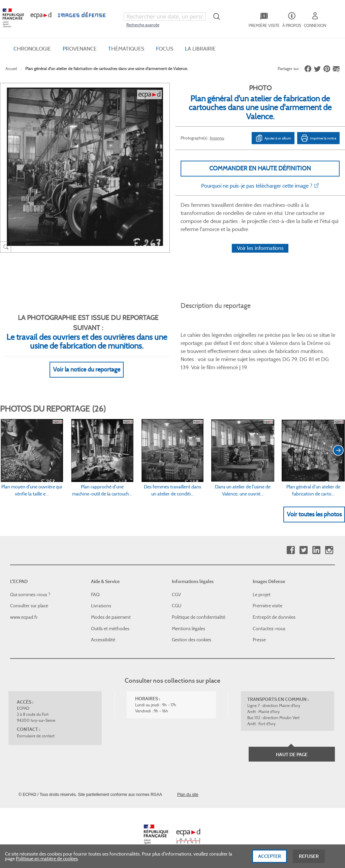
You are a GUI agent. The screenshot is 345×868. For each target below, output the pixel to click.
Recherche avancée (143, 25)
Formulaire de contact (36, 736)
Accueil (11, 69)
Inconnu (217, 138)
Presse (259, 640)
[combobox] (165, 17)
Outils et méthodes (110, 629)
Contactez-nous (269, 629)
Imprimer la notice (318, 138)
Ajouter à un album (273, 138)
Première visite (268, 606)
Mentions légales (189, 629)
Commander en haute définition (260, 168)
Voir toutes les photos (314, 514)
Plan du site (188, 795)
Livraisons (101, 606)
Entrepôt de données (274, 617)
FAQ (95, 594)
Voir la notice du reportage (87, 369)
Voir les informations (260, 248)
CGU (177, 606)
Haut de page (292, 754)
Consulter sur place (29, 606)
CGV (176, 594)
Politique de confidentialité (199, 617)
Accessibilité (103, 640)
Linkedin (316, 550)
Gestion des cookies (192, 640)
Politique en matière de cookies (47, 863)
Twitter (303, 550)
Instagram (329, 550)
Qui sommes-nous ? (30, 594)
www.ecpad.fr (24, 617)
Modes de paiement (111, 617)
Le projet (262, 594)
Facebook (291, 550)
